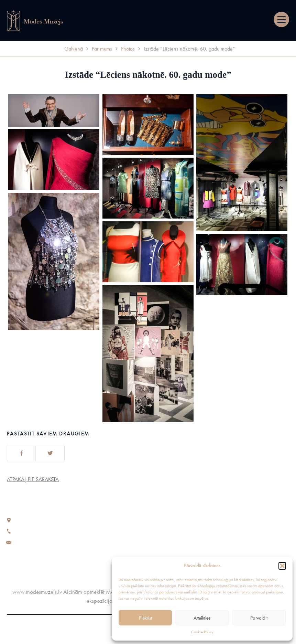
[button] (282, 566)
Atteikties (202, 618)
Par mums (102, 49)
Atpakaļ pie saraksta (33, 479)
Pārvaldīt (259, 618)
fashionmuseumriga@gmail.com (51, 541)
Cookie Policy (202, 632)
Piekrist (145, 618)
